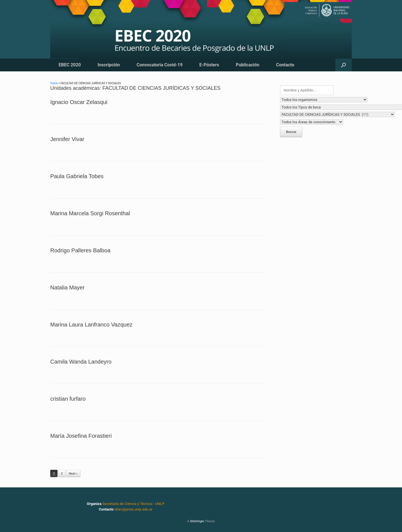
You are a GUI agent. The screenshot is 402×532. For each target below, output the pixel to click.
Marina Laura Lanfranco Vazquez (91, 325)
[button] (344, 65)
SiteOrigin (197, 521)
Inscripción (109, 65)
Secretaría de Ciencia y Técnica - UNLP (133, 504)
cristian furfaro (68, 399)
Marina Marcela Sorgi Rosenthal (90, 213)
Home (54, 83)
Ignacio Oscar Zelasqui (79, 102)
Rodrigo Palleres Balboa (80, 250)
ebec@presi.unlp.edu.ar (133, 509)
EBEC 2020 (70, 65)
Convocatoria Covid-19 (160, 65)
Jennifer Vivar (67, 139)
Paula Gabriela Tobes (77, 176)
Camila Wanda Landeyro (81, 362)
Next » (73, 474)
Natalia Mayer (67, 287)
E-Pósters (209, 65)
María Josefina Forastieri (81, 436)
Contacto (285, 65)
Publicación (248, 65)
